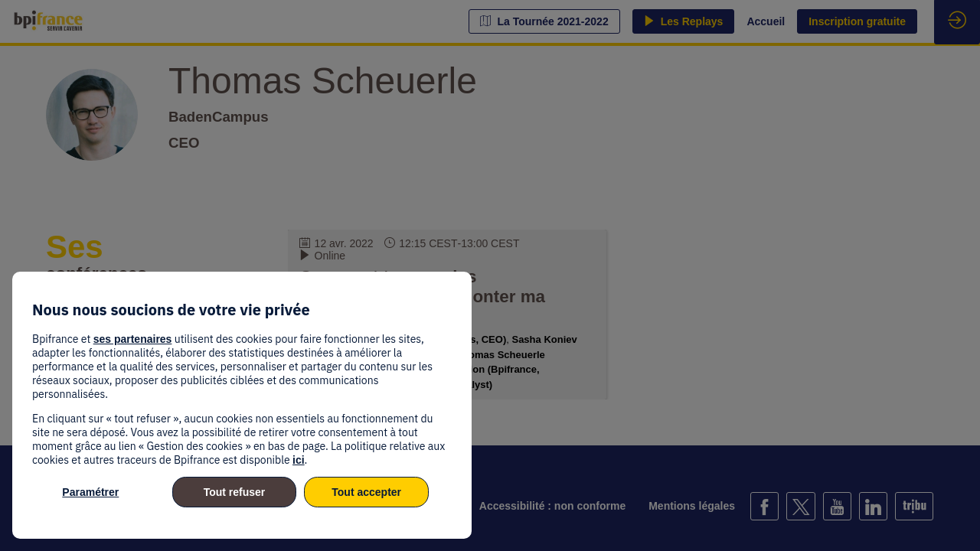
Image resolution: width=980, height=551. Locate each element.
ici (299, 460)
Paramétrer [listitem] (90, 492)
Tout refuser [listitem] (235, 492)
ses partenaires (133, 339)
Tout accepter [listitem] (366, 492)
